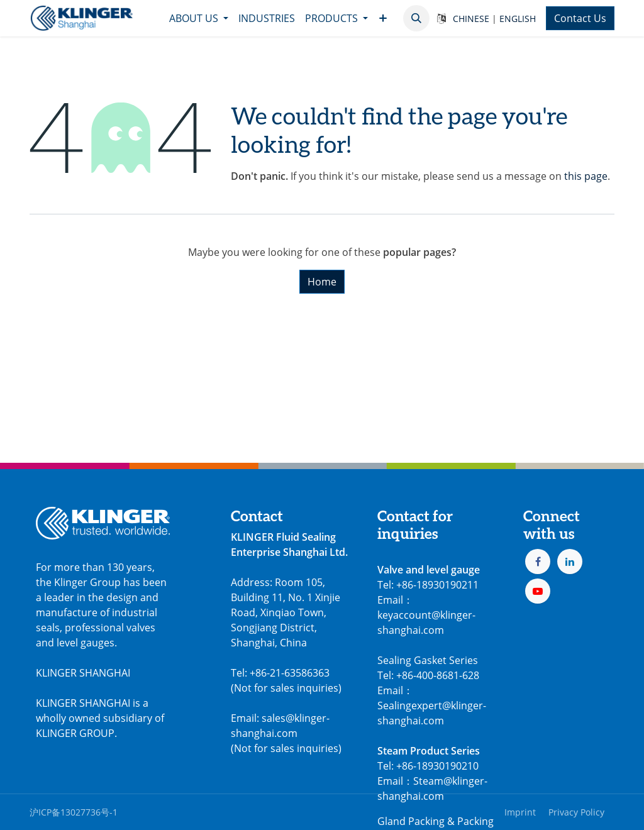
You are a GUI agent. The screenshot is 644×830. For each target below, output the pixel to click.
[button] (416, 18)
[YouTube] (538, 591)
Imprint (520, 812)
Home (322, 282)
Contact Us (580, 18)
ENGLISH (518, 19)
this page (586, 176)
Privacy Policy (576, 812)
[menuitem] (199, 18)
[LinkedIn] (570, 562)
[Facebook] (538, 562)
